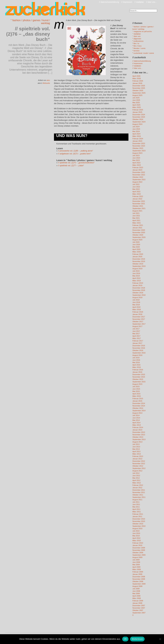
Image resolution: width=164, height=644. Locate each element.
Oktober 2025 (138, 90)
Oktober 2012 (138, 466)
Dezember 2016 (139, 346)
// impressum (127, 2)
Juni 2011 (136, 504)
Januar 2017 (137, 343)
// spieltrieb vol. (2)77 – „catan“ (71, 166)
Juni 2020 (136, 245)
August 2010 (137, 528)
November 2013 (139, 435)
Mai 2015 (136, 391)
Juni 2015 (136, 389)
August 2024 (137, 124)
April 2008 (136, 596)
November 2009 (139, 550)
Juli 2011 (136, 502)
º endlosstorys (138, 41)
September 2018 (139, 295)
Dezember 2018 (139, 288)
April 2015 (136, 394)
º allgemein (137, 39)
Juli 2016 (136, 358)
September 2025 (139, 93)
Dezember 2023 (139, 143)
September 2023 (139, 151)
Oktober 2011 (138, 495)
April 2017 (136, 336)
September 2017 (139, 324)
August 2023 (137, 153)
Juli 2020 (136, 242)
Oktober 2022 (138, 177)
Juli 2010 (136, 531)
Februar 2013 (138, 456)
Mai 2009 (136, 565)
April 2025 (136, 105)
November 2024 (139, 117)
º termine (136, 51)
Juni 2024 (136, 129)
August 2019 (137, 269)
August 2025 (137, 95)
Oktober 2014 (138, 408)
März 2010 (137, 541)
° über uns (136, 36)
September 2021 (139, 208)
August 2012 (137, 471)
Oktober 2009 (138, 553)
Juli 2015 (136, 386)
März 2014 (137, 425)
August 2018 (137, 297)
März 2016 (137, 367)
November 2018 (139, 290)
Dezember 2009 (139, 548)
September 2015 (139, 382)
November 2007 (139, 608)
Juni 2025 (136, 100)
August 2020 (137, 240)
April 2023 (136, 163)
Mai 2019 (136, 276)
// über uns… (152, 2)
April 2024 (136, 134)
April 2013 (136, 451)
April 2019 (136, 278)
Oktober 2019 (138, 264)
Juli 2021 (136, 213)
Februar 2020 (138, 254)
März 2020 (137, 252)
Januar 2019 (137, 285)
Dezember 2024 (139, 115)
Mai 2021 (136, 218)
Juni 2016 (136, 360)
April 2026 (136, 76)
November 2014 (139, 406)
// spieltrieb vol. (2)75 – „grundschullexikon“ (76, 163)
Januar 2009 (137, 574)
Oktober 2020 (138, 235)
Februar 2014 (138, 427)
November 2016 (139, 348)
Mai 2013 (136, 449)
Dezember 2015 (139, 374)
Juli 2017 (136, 329)
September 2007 (139, 613)
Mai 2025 (136, 103)
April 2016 (136, 365)
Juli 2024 (136, 127)
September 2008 (139, 584)
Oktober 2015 (138, 379)
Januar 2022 (137, 199)
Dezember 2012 (139, 461)
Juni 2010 (136, 533)
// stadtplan (139, 2)
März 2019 (137, 281)
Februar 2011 (138, 514)
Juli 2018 (136, 300)
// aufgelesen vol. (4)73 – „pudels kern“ (74, 154)
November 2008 (139, 579)
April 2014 (136, 423)
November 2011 (139, 492)
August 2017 (137, 326)
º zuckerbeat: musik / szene (143, 53)
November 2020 (139, 232)
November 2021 (139, 204)
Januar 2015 (137, 401)
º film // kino (137, 46)
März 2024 (137, 136)
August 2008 (137, 586)
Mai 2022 (136, 189)
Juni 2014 (136, 418)
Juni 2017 (136, 331)
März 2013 (137, 454)
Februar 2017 (138, 341)
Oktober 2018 (138, 293)
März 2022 (137, 194)
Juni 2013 (136, 447)
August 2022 (137, 182)
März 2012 (137, 483)
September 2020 (139, 237)
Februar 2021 (138, 225)
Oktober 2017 (138, 322)
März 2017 (137, 338)
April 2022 (136, 192)
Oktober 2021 (138, 206)
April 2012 (136, 480)
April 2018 (136, 307)
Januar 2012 (137, 488)
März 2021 (137, 223)
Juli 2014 (136, 415)
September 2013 (139, 439)
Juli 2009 (136, 560)
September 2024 (139, 122)
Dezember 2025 (139, 86)
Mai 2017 (136, 334)
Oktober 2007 (138, 610)
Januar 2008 (137, 603)
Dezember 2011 (139, 490)
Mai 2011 (136, 507)
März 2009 (137, 569)
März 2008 (137, 598)
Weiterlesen (137, 639)
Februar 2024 (138, 139)
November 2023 (139, 146)
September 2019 (139, 266)
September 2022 (139, 180)
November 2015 (139, 377)
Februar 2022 (138, 196)
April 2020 (136, 249)
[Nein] (160, 639)
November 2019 (139, 261)
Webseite (46, 83)
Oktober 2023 (138, 148)
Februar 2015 (138, 399)
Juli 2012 (136, 473)
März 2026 (137, 78)
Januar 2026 (137, 83)
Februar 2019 (138, 283)
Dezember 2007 (139, 605)
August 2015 (137, 384)
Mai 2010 (136, 536)
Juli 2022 (136, 184)
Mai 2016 (136, 362)
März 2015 (137, 396)
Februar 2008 (138, 601)
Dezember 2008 (139, 577)
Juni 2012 (136, 476)
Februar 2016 (138, 370)
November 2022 (139, 175)
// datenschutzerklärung (109, 2)
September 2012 (139, 468)
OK (125, 639)
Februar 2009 (138, 572)
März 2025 (137, 107)
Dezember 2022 (139, 172)
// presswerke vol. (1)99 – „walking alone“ (76, 151)
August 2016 (137, 355)
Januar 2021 (137, 228)
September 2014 (139, 411)
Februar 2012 (138, 485)
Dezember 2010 (139, 519)
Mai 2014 (136, 420)
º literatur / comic (139, 48)
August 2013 (137, 442)
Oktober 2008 (138, 581)
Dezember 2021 (139, 201)
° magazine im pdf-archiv (142, 31)
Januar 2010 (137, 545)
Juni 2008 (136, 591)
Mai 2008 (136, 593)
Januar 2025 (137, 112)
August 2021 (137, 211)
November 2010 (139, 521)
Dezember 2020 (139, 230)
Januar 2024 (137, 141)
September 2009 (139, 555)
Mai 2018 (136, 305)
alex (48, 80)
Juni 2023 (136, 158)
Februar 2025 (138, 110)
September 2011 (139, 497)
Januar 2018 (137, 314)
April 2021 (136, 220)
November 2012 (139, 464)
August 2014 (137, 413)
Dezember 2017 (139, 317)
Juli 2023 (136, 155)
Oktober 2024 (138, 119)
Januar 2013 (137, 459)
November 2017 (139, 319)
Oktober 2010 (138, 524)
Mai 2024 (136, 131)
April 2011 (136, 509)
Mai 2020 (136, 247)
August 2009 (137, 557)
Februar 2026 (138, 81)
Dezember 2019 (139, 259)
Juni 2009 (136, 562)
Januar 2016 (137, 372)
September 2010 (139, 526)
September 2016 (139, 353)
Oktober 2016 (138, 350)
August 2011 (137, 500)
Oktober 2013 (138, 437)
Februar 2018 (138, 312)
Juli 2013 (136, 444)
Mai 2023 (136, 160)
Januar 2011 (137, 516)
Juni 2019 (136, 273)
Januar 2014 (137, 430)
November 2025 (139, 88)
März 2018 (137, 309)
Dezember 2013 (139, 432)
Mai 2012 (136, 478)
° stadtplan (137, 34)
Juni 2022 (136, 187)
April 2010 (136, 538)
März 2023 (137, 165)
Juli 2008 (136, 589)
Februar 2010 (138, 543)
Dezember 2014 (139, 403)
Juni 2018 (136, 302)
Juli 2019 (136, 271)
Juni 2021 (136, 216)
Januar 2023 (137, 170)
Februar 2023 (138, 167)
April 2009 (136, 567)
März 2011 (137, 512)
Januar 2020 (137, 257)
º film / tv (136, 43)
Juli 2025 (136, 98)
